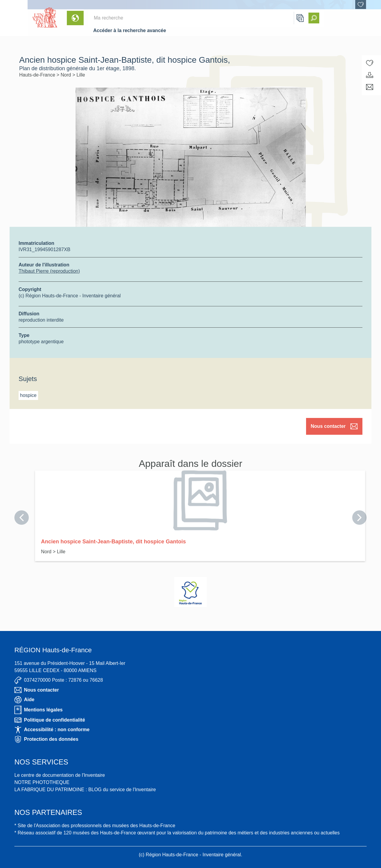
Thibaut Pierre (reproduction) (49, 271)
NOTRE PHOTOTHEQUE (42, 782)
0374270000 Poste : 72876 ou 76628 (59, 680)
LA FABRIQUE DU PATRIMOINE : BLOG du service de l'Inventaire (85, 790)
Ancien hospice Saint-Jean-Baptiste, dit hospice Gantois (113, 542)
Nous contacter (334, 426)
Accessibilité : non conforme (52, 730)
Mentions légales (39, 710)
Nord (66, 75)
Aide (24, 700)
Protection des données (46, 739)
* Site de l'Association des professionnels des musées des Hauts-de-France (95, 826)
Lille (81, 75)
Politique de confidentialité (50, 720)
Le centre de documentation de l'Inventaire (60, 775)
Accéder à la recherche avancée (130, 30)
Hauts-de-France (38, 75)
